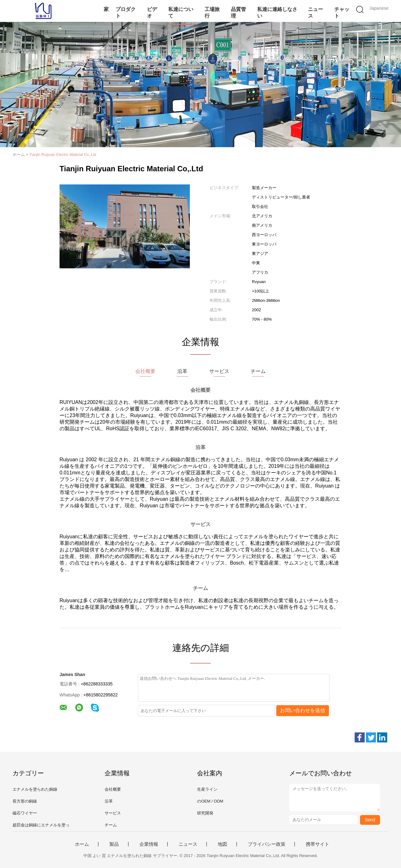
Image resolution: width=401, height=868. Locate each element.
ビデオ (152, 13)
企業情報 (149, 844)
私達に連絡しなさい (277, 13)
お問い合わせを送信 (303, 710)
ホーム (82, 844)
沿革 (109, 801)
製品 (114, 844)
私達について (181, 13)
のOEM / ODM (210, 801)
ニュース (315, 13)
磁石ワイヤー (25, 813)
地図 (222, 844)
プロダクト (126, 13)
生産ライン (207, 789)
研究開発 (205, 813)
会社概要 (113, 789)
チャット (342, 13)
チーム (111, 825)
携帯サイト (318, 844)
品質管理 (238, 13)
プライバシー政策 (267, 844)
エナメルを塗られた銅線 (35, 789)
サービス (113, 813)
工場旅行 (212, 13)
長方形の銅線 (25, 801)
